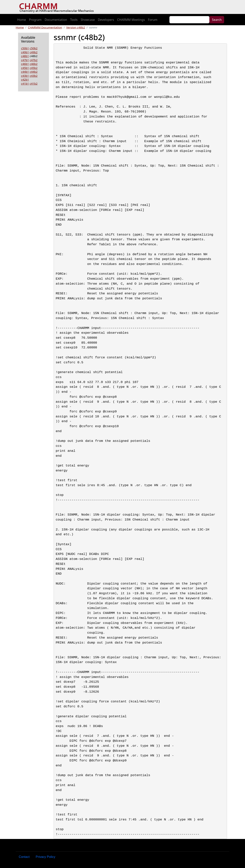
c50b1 (25, 48)
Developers (106, 20)
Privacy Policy (46, 857)
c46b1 (25, 64)
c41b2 (34, 83)
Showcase (88, 20)
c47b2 (34, 60)
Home (22, 20)
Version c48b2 (76, 27)
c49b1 (25, 52)
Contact (24, 857)
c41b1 (25, 83)
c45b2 (34, 68)
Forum (153, 20)
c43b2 (34, 76)
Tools (74, 20)
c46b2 (34, 64)
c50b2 (34, 48)
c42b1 (25, 79)
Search (217, 20)
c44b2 (34, 72)
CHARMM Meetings (131, 20)
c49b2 (34, 52)
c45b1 (25, 68)
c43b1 (25, 76)
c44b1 (25, 72)
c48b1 (25, 56)
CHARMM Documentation (45, 27)
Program (35, 20)
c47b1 (25, 60)
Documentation (56, 20)
